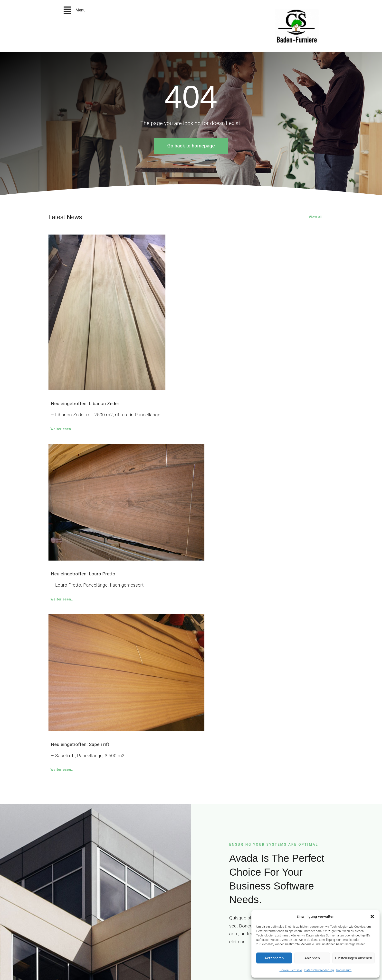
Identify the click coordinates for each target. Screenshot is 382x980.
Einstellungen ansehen (353, 958)
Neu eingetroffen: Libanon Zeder (85, 404)
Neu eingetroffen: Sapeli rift (80, 744)
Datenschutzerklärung (319, 970)
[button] (372, 916)
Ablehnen (312, 958)
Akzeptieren (274, 958)
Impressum (344, 970)
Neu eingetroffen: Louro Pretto (83, 574)
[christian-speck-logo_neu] (297, 11)
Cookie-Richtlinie (291, 970)
